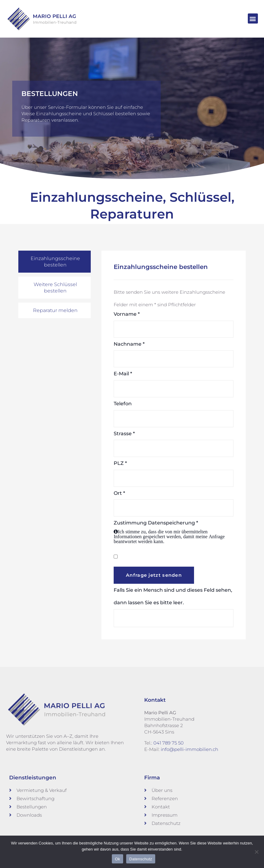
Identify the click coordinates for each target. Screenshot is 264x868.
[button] (253, 18)
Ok (117, 859)
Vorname (127, 314)
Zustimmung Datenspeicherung (174, 532)
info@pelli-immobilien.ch (189, 749)
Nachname (129, 344)
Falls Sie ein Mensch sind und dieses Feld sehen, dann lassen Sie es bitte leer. (174, 607)
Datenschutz (141, 859)
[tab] (55, 262)
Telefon (123, 404)
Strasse (124, 433)
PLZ (120, 463)
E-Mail (123, 374)
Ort (119, 493)
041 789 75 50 (169, 743)
